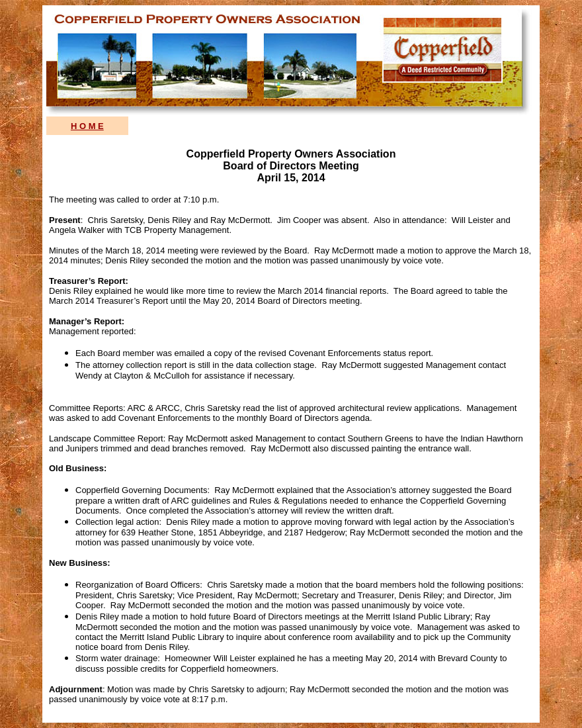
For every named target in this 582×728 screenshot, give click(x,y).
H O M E (87, 126)
